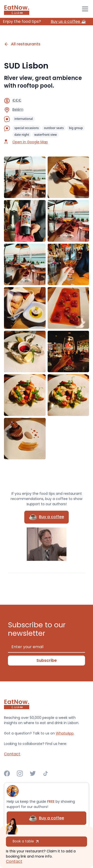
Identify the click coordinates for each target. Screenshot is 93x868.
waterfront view (46, 135)
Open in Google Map (30, 142)
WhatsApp (65, 733)
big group (76, 128)
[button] (84, 9)
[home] (17, 9)
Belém (18, 109)
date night (22, 135)
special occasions (27, 128)
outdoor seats (54, 128)
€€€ (17, 100)
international (24, 119)
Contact (14, 861)
